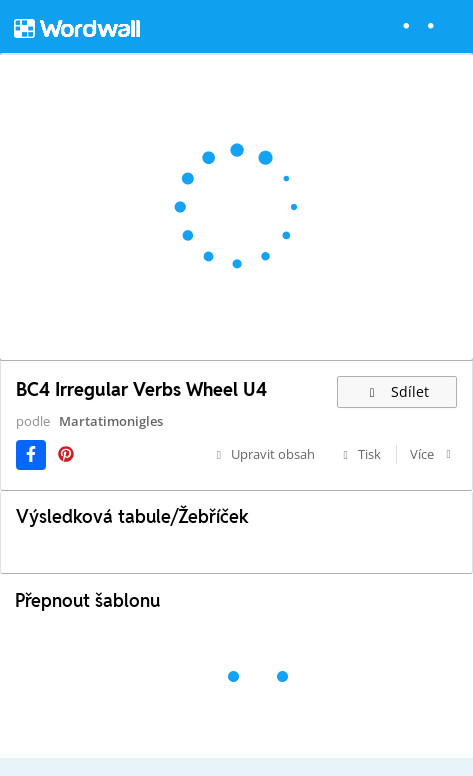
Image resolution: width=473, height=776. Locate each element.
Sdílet (397, 391)
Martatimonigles (111, 421)
